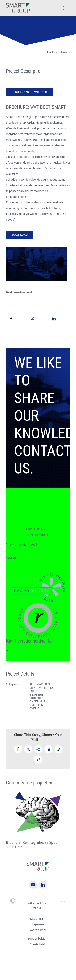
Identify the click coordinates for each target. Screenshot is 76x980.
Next (64, 52)
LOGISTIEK (36, 698)
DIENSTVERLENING (42, 688)
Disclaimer (37, 919)
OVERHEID (36, 705)
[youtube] (33, 885)
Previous (52, 52)
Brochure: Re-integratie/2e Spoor (32, 842)
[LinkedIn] (54, 319)
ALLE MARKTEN (40, 684)
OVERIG (34, 708)
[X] (32, 319)
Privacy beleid (37, 939)
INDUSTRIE (36, 695)
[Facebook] (11, 319)
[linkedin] (43, 885)
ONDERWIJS (37, 701)
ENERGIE (35, 691)
